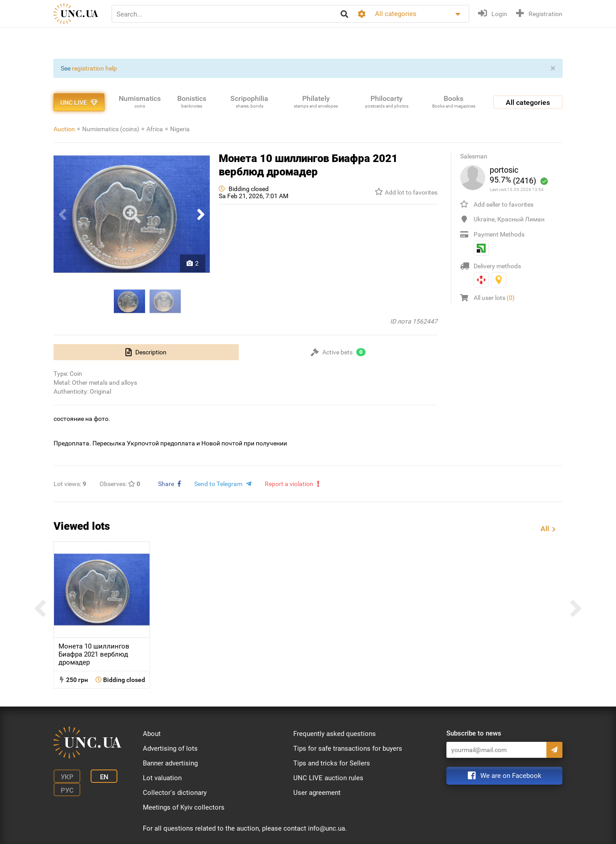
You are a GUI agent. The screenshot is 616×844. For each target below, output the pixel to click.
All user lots (494, 298)
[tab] (146, 352)
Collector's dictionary (175, 793)
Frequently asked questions (335, 734)
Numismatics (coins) (111, 129)
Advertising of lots (170, 748)
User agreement (317, 793)
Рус (67, 790)
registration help (94, 68)
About (152, 734)
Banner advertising (170, 763)
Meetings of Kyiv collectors (184, 807)
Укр (67, 777)
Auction (64, 129)
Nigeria (180, 129)
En (104, 777)
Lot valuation (162, 778)
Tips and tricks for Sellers (332, 763)
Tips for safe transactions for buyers (348, 748)
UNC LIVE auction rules (328, 778)
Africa (155, 129)
